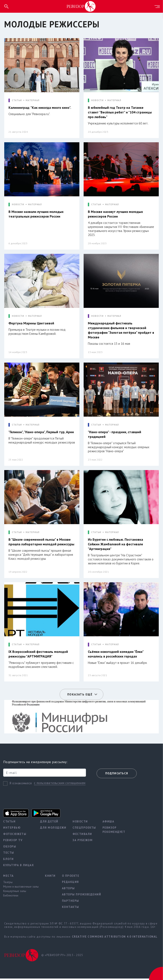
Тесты (9, 854)
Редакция (70, 883)
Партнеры (71, 902)
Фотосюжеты (15, 835)
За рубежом (83, 842)
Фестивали (82, 835)
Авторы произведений (82, 896)
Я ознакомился (21, 785)
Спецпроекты (84, 829)
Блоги (8, 860)
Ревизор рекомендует (114, 831)
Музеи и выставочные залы (21, 888)
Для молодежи (53, 829)
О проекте (71, 877)
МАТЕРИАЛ (33, 100)
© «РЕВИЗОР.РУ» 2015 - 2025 (62, 957)
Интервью (12, 829)
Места (8, 877)
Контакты (71, 908)
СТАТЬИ (17, 100)
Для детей (49, 823)
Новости (80, 823)
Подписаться (117, 775)
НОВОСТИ (97, 100)
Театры (8, 884)
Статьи (9, 823)
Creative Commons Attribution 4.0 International (115, 938)
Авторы (68, 890)
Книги (50, 877)
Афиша (108, 823)
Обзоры (10, 848)
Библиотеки (11, 897)
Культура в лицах (18, 867)
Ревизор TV (13, 842)
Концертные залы (15, 892)
